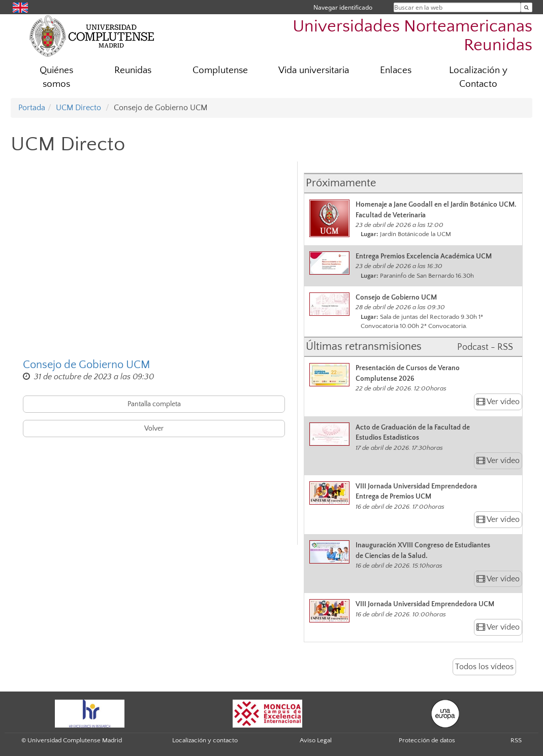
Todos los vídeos (484, 667)
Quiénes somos (56, 77)
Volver (154, 429)
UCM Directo (78, 108)
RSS (516, 740)
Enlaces (396, 70)
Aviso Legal (316, 740)
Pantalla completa (154, 404)
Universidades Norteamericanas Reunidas (412, 36)
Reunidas (133, 70)
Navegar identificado (343, 7)
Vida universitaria (314, 70)
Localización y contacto (205, 740)
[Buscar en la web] (526, 7)
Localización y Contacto (478, 77)
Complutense (220, 70)
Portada (32, 108)
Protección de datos (427, 740)
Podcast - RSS (485, 347)
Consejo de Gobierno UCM (87, 365)
